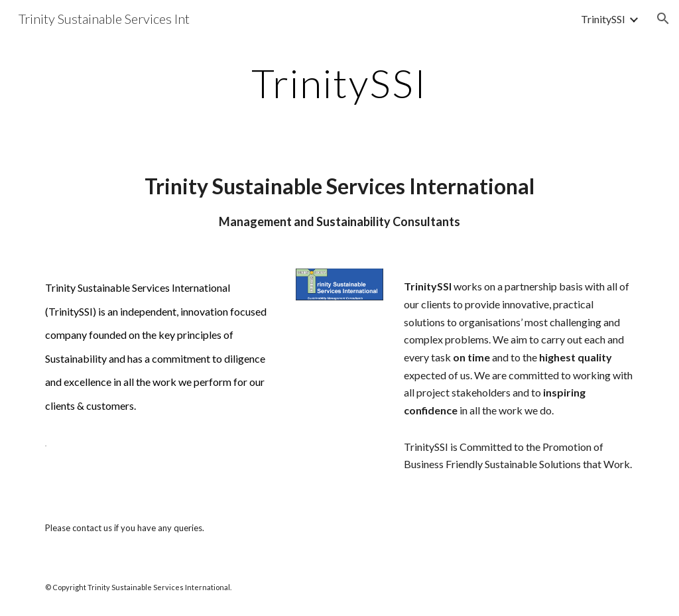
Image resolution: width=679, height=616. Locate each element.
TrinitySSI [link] (603, 19)
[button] (663, 19)
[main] (339, 83)
